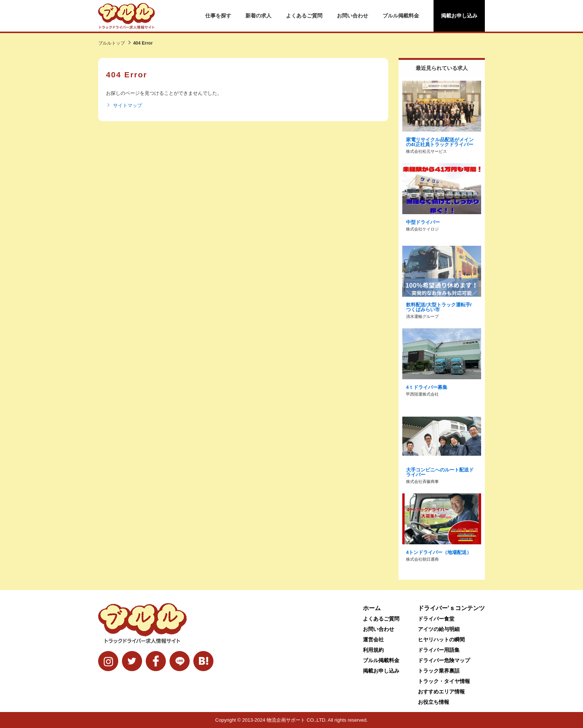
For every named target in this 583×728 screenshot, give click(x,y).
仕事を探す (218, 16)
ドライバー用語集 (439, 650)
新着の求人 (258, 16)
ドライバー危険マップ (444, 660)
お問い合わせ (352, 16)
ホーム (372, 608)
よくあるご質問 (304, 16)
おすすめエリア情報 (441, 692)
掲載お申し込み (459, 16)
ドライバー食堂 (436, 619)
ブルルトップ (112, 43)
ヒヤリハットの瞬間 (441, 640)
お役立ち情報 (434, 702)
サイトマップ (124, 106)
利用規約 (373, 650)
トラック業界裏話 (439, 671)
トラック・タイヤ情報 (444, 681)
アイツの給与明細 (439, 629)
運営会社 (373, 640)
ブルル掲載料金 (401, 16)
